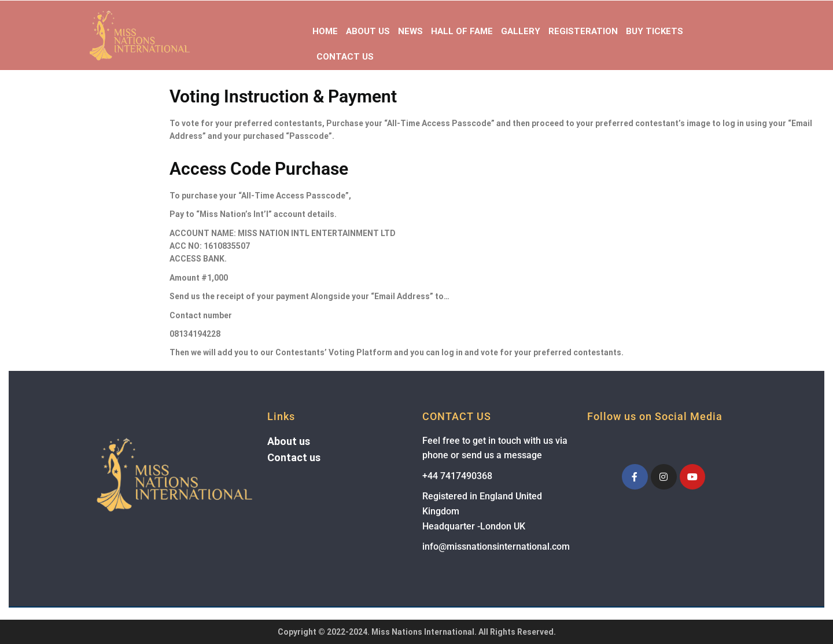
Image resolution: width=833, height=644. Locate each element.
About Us (368, 31)
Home (325, 31)
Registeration (583, 31)
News (410, 31)
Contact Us (345, 57)
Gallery (521, 31)
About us (289, 441)
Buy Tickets (655, 31)
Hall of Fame (462, 31)
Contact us (294, 457)
